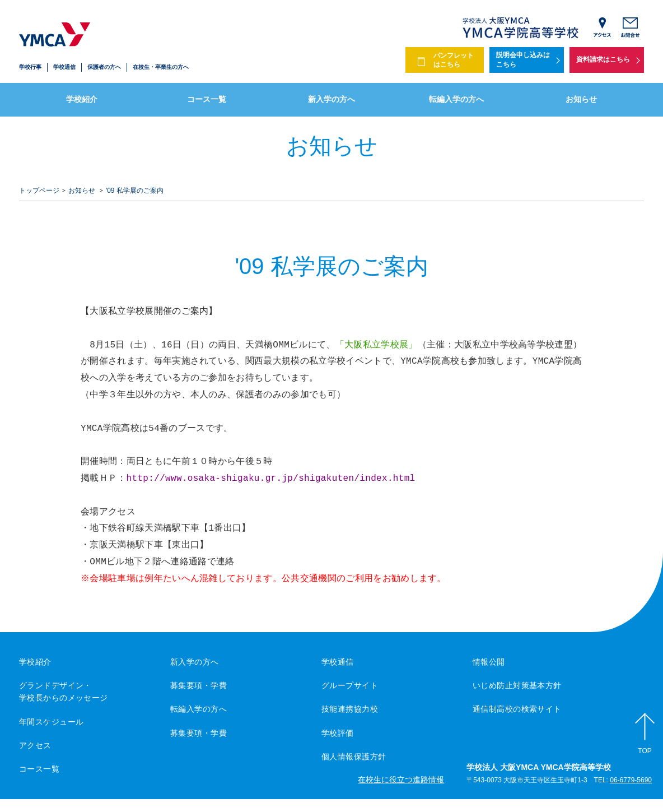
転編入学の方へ (456, 99)
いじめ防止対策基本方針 (517, 685)
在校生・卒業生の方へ (161, 67)
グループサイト (350, 685)
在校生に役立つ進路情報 (401, 779)
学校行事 (30, 67)
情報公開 (489, 662)
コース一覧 (207, 99)
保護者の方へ (104, 67)
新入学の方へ (331, 99)
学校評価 (338, 733)
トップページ (39, 191)
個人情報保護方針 (354, 757)
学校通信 (64, 67)
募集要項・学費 (199, 685)
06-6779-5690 (631, 780)
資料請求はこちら (603, 59)
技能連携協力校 (350, 709)
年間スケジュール (51, 722)
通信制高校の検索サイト (517, 709)
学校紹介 (82, 99)
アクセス (35, 745)
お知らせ (581, 99)
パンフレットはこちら (454, 60)
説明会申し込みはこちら (523, 60)
